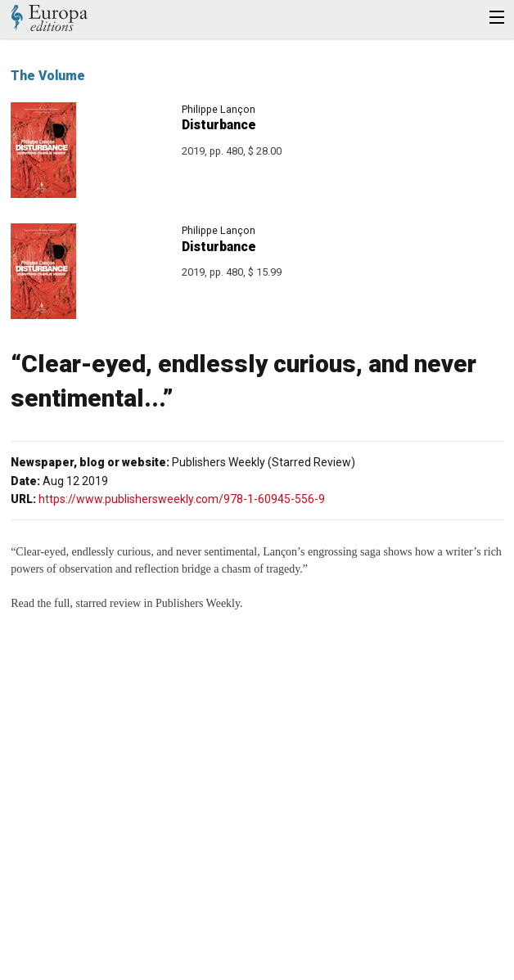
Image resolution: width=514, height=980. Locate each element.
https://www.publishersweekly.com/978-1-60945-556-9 (182, 499)
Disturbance (219, 125)
